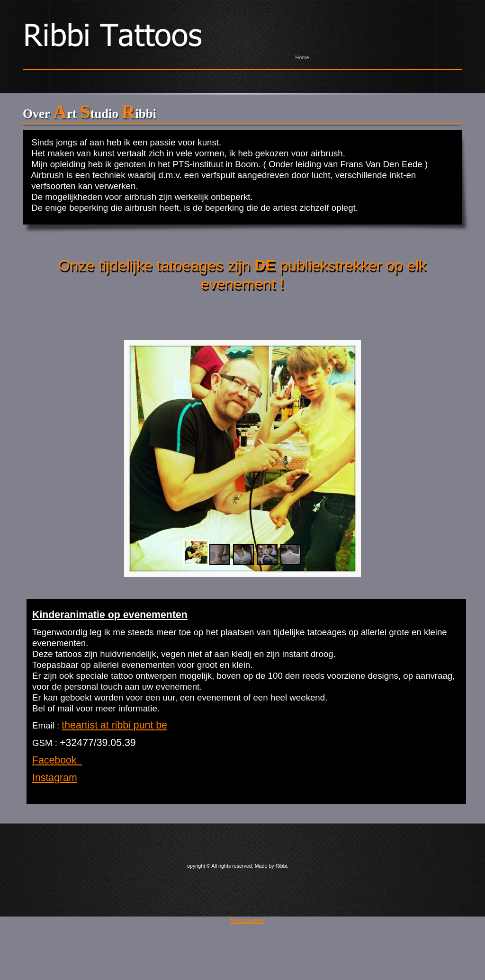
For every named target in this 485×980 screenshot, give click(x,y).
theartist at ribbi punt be (114, 725)
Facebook (57, 760)
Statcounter (247, 920)
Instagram (55, 778)
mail (65, 708)
